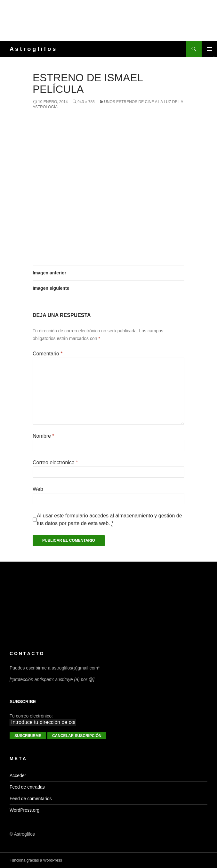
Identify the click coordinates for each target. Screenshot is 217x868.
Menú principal (209, 49)
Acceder (18, 775)
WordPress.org (24, 810)
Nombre (44, 436)
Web (38, 489)
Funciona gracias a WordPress (36, 860)
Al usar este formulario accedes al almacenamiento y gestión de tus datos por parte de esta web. (109, 520)
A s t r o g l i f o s (33, 49)
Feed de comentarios (31, 799)
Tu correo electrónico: (31, 716)
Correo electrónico (55, 462)
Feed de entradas (27, 787)
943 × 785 (86, 102)
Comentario (48, 354)
